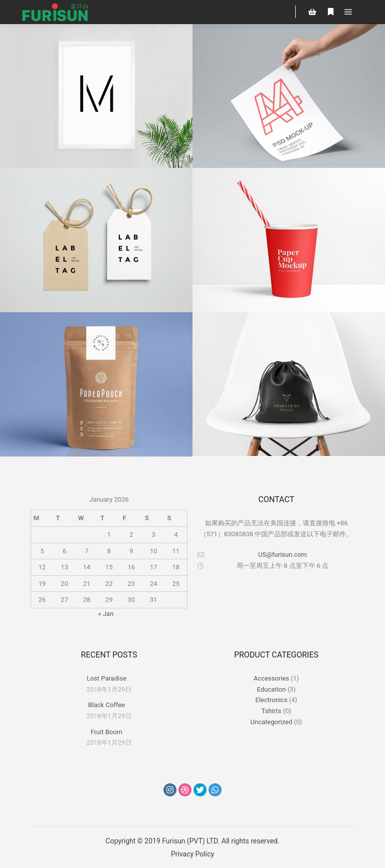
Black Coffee (107, 705)
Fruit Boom (107, 732)
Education (272, 689)
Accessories (271, 678)
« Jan (106, 614)
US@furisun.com (252, 555)
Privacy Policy (192, 854)
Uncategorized (271, 722)
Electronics (271, 700)
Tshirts (271, 711)
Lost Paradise (107, 678)
